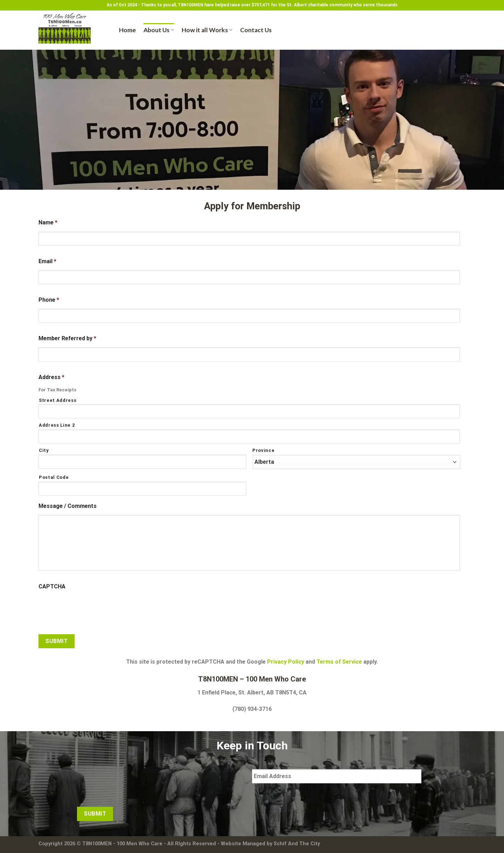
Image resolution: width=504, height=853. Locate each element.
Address (51, 377)
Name (48, 222)
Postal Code (54, 477)
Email (47, 261)
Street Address (58, 400)
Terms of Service (339, 662)
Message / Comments (68, 506)
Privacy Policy (286, 662)
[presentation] (92, 609)
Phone (49, 300)
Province (263, 450)
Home (127, 30)
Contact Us (256, 30)
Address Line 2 (57, 425)
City (44, 450)
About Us (159, 30)
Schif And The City (297, 844)
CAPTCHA (52, 586)
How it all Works (207, 30)
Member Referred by (67, 338)
